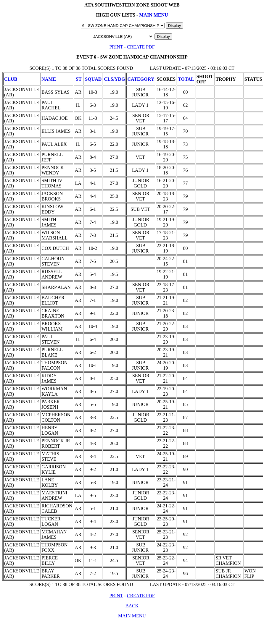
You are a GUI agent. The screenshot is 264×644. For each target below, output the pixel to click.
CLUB (11, 79)
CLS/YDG (114, 79)
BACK (132, 606)
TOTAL (186, 79)
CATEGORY (141, 79)
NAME (49, 79)
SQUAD (93, 79)
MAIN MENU (153, 15)
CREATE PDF (141, 47)
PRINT (116, 47)
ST (79, 79)
